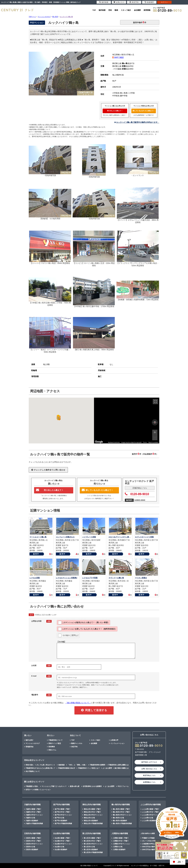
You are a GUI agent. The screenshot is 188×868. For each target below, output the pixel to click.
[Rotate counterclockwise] (153, 422)
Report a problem (153, 442)
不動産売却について (55, 740)
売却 (110, 10)
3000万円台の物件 (149, 847)
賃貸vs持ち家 (75, 786)
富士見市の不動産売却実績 (93, 852)
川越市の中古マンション (34, 815)
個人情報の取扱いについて (89, 866)
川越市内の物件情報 (32, 805)
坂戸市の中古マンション (63, 815)
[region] (127, 421)
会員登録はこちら (149, 782)
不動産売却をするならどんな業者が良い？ (40, 768)
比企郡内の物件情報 (61, 833)
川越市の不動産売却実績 (34, 824)
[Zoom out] (155, 438)
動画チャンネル (77, 743)
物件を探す (30, 740)
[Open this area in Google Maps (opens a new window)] (99, 442)
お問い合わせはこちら (149, 769)
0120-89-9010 (137, 494)
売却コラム (52, 750)
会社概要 (137, 10)
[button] (58, 417)
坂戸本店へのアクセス (149, 762)
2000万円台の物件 (149, 850)
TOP (94, 10)
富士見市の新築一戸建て (92, 838)
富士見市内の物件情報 (92, 833)
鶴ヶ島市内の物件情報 (121, 805)
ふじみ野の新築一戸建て (151, 809)
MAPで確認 (118, 57)
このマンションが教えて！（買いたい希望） (84, 623)
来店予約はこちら (149, 775)
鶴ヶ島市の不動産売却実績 (122, 824)
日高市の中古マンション (34, 844)
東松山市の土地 (89, 818)
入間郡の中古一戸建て (121, 841)
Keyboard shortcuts (114, 442)
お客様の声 (114, 740)
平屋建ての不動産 (148, 838)
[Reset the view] (155, 422)
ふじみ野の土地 (148, 818)
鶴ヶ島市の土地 (118, 818)
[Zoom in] (155, 432)
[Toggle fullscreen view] (155, 402)
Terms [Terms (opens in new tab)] (145, 442)
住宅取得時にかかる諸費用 (92, 786)
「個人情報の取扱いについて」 (78, 703)
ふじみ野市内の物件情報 (151, 805)
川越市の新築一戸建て (33, 809)
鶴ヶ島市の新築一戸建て (122, 809)
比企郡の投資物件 (61, 850)
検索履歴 (149, 2)
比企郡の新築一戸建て (63, 838)
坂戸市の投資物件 (61, 821)
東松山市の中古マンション (93, 815)
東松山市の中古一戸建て (92, 812)
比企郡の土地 (59, 847)
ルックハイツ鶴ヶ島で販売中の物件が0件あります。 (138, 122)
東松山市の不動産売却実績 (93, 824)
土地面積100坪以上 (149, 844)
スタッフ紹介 (126, 10)
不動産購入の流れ (32, 786)
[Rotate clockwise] (157, 422)
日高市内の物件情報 (32, 833)
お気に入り (119, 2)
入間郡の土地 (118, 847)
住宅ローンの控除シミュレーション (38, 790)
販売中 (36, 554)
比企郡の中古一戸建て (63, 841)
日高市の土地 (30, 847)
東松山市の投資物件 (91, 821)
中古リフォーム (123, 786)
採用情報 (147, 10)
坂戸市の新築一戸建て (63, 809)
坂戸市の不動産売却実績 (63, 824)
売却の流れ (30, 765)
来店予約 (74, 747)
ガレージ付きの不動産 (150, 841)
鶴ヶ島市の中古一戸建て (122, 812)
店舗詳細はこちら (140, 488)
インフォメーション (118, 743)
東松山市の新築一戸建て (92, 809)
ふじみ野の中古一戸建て (151, 812)
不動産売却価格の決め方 (67, 768)
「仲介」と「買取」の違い (77, 765)
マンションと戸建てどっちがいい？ (54, 786)
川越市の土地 (30, 818)
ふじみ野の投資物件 (149, 821)
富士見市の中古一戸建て (92, 841)
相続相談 (61, 765)
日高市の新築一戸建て (33, 838)
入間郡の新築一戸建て (121, 838)
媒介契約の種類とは (122, 768)
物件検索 (102, 10)
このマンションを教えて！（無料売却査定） (87, 629)
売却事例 (52, 747)
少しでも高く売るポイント (46, 765)
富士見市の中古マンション (93, 844)
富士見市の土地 (89, 847)
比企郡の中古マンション (63, 844)
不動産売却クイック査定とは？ (89, 768)
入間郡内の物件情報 (120, 833)
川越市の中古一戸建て (33, 812)
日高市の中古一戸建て (33, 841)
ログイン (164, 2)
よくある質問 (107, 768)
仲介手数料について (33, 771)
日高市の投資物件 (32, 850)
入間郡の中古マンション (122, 844)
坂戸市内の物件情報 (61, 805)
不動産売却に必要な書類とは (118, 765)
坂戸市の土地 (59, 818)
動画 (116, 10)
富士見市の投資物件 (91, 850)
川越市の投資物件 (32, 821)
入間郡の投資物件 (119, 850)
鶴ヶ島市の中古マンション (122, 815)
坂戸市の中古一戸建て (63, 812)
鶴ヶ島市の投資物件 (120, 821)
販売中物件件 (140, 22)
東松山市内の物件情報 (92, 805)
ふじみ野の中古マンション (151, 815)
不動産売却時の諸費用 (97, 765)
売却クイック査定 (55, 743)
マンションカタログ (33, 743)
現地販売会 (30, 747)
